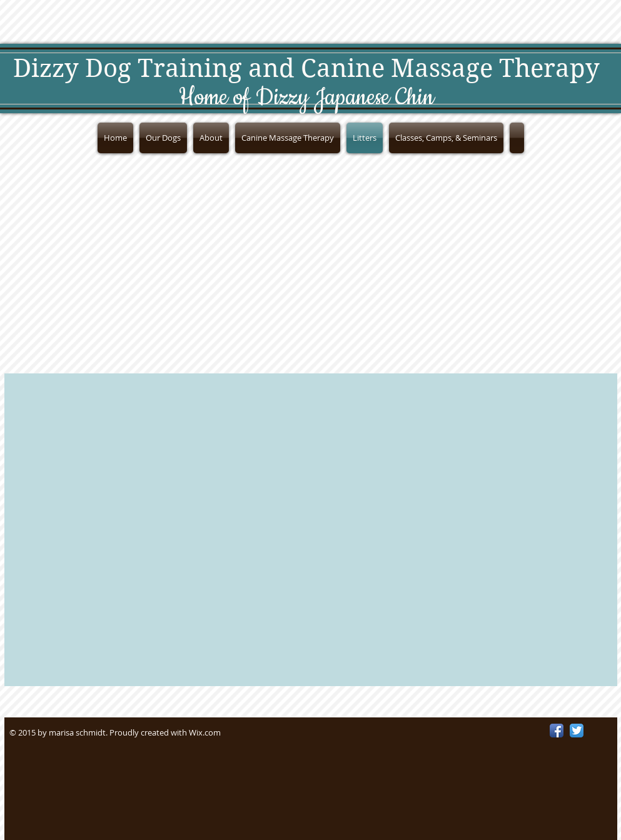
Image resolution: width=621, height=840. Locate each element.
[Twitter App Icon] (577, 731)
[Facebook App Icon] (557, 731)
